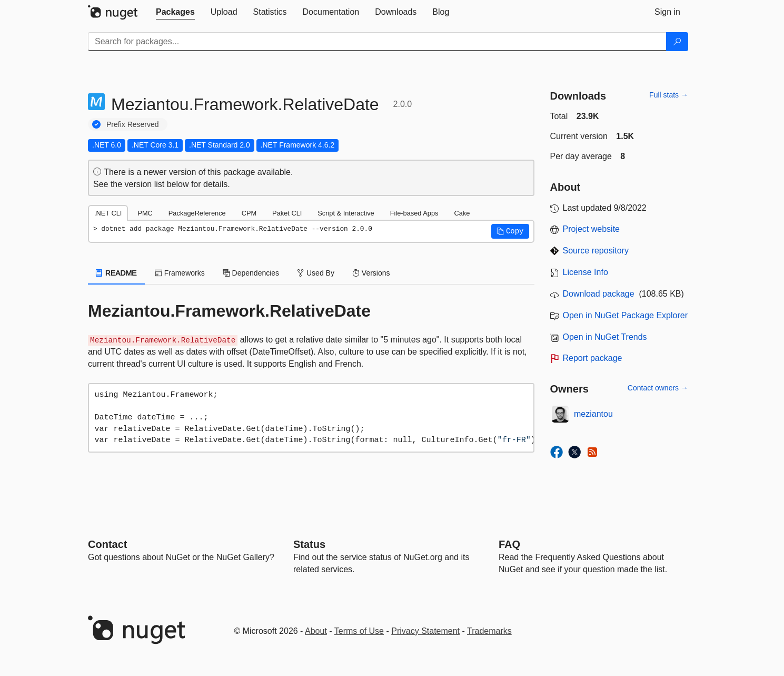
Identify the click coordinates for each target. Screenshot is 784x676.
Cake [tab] (462, 213)
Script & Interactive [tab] (346, 213)
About (316, 631)
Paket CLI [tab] (287, 213)
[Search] (677, 42)
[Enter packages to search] (377, 42)
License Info (585, 272)
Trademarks (489, 631)
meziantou (593, 414)
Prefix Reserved (133, 124)
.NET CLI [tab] (108, 213)
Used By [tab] (316, 273)
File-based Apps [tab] (414, 213)
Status (309, 544)
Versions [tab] (371, 273)
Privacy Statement (425, 631)
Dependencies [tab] (251, 273)
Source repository (596, 251)
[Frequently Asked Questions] (509, 544)
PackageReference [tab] (197, 213)
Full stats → (669, 95)
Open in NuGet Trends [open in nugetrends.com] (605, 337)
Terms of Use (359, 631)
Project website (592, 229)
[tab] (175, 12)
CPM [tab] (249, 213)
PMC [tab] (145, 213)
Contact (107, 544)
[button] (510, 231)
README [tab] (116, 273)
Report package (593, 358)
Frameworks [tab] (180, 273)
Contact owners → (658, 388)
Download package (599, 294)
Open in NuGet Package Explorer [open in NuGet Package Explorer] (625, 315)
